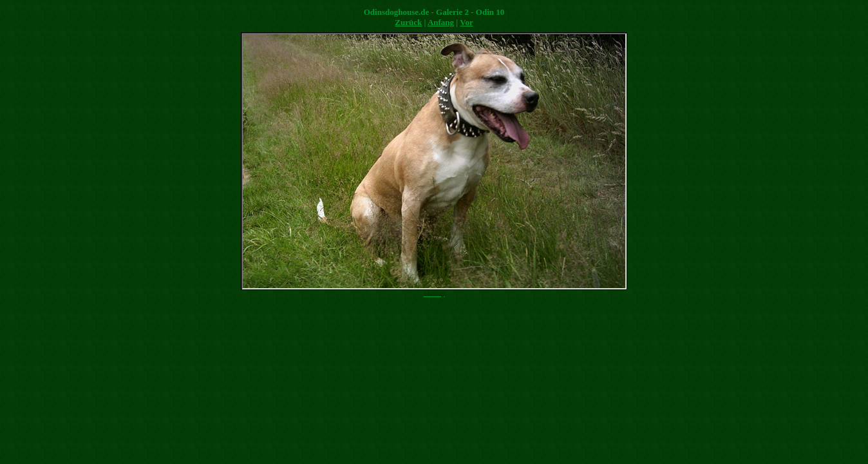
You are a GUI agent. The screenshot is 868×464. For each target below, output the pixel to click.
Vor (466, 22)
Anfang (441, 22)
